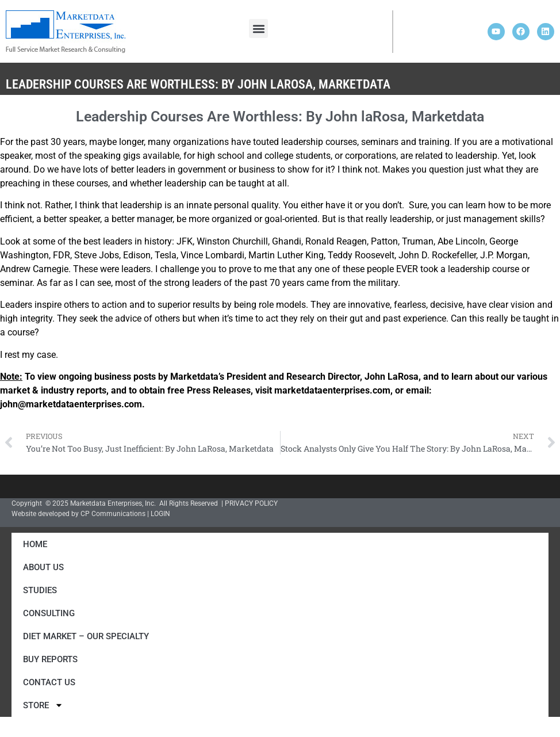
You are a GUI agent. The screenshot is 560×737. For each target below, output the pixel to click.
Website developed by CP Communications (78, 514)
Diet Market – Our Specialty (86, 636)
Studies (40, 590)
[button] (258, 28)
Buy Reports (50, 659)
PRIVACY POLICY (251, 503)
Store (43, 705)
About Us (43, 567)
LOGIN (160, 514)
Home (35, 544)
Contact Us (49, 682)
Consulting (49, 613)
